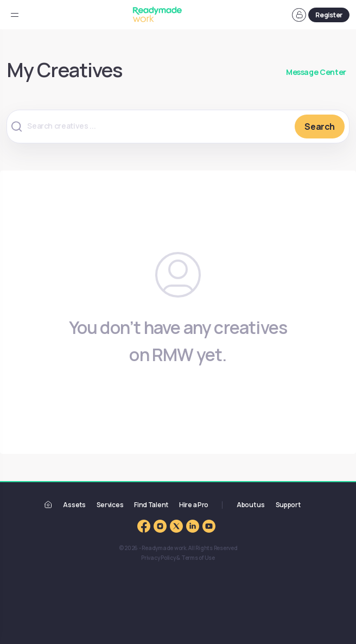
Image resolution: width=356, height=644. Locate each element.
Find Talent (151, 505)
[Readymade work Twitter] (176, 526)
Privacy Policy (158, 558)
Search (320, 127)
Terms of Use (198, 558)
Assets (74, 505)
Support (288, 505)
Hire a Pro (194, 505)
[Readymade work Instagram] (160, 526)
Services (110, 505)
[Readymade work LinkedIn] (193, 526)
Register (329, 15)
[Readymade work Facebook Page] (144, 526)
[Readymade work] (48, 504)
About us (251, 505)
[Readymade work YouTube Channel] (209, 526)
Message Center (316, 72)
